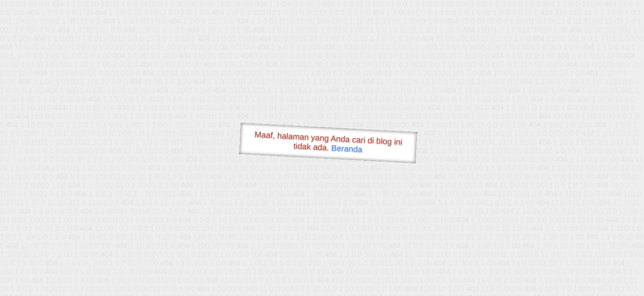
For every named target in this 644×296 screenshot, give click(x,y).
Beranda (347, 148)
